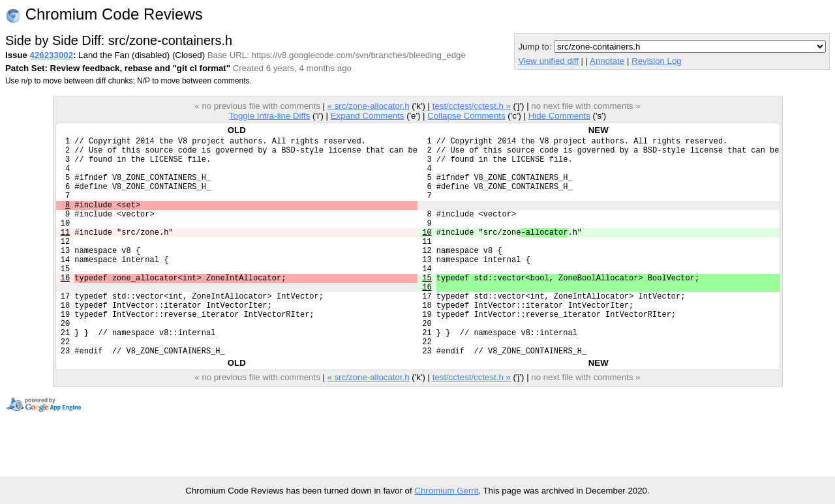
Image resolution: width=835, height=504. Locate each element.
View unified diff (548, 61)
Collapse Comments (466, 116)
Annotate (607, 61)
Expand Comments (368, 116)
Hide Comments (559, 116)
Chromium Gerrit (446, 491)
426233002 (52, 55)
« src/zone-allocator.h (369, 106)
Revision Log (657, 61)
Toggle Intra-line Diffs (269, 116)
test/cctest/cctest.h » (472, 106)
